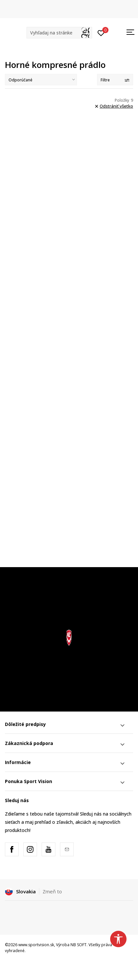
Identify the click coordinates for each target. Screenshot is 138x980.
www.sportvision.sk (36, 945)
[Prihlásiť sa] (101, 32)
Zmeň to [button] (52, 891)
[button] (59, 33)
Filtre (115, 80)
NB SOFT (79, 945)
